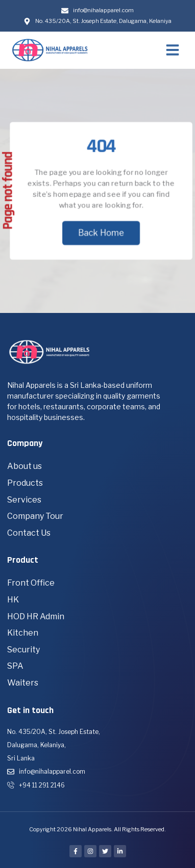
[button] (173, 50)
